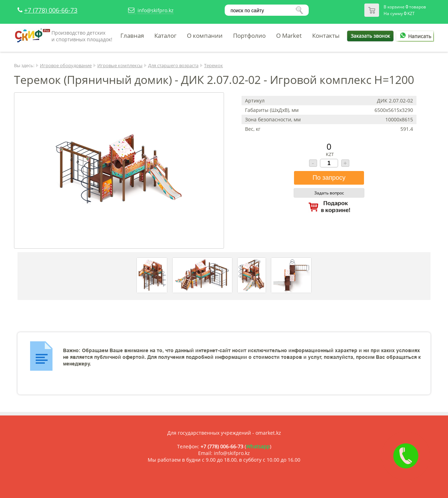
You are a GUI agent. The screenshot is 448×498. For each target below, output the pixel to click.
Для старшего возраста (173, 65)
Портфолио (249, 35)
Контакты (326, 35)
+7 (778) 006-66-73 (51, 10)
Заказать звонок (370, 36)
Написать (414, 36)
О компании (205, 35)
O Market (289, 35)
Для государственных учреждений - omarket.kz (224, 433)
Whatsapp (258, 446)
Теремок (213, 65)
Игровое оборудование (66, 65)
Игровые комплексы (120, 65)
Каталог (165, 35)
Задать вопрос (329, 193)
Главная (132, 35)
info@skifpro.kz (156, 10)
